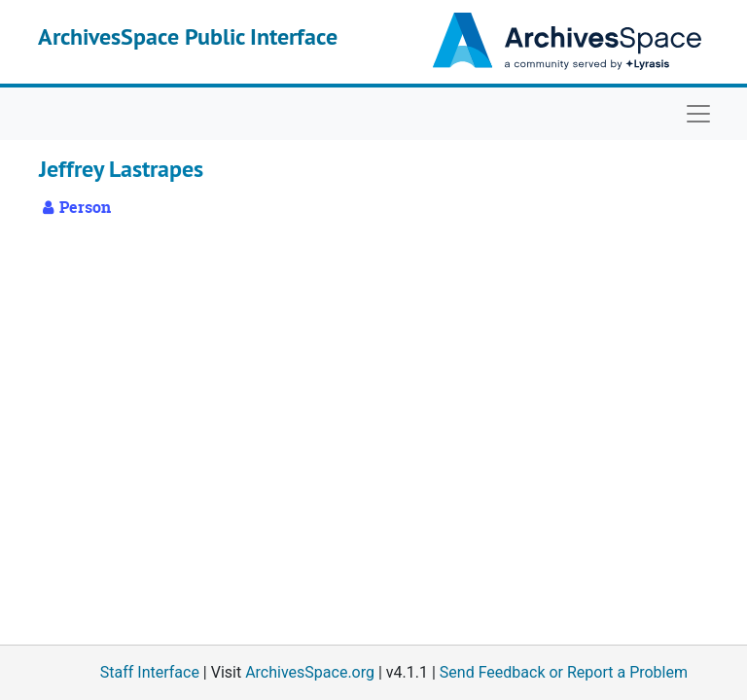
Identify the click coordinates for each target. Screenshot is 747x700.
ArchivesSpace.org (310, 672)
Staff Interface (150, 672)
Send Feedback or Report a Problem (564, 672)
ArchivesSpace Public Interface (188, 36)
